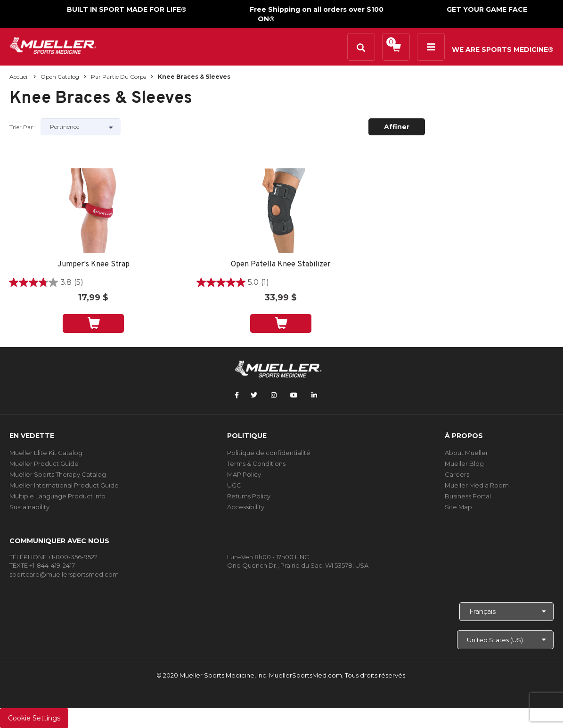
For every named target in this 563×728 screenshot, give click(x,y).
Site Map (458, 507)
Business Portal (468, 496)
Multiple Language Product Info (57, 496)
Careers (457, 474)
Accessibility (246, 507)
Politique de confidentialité (269, 453)
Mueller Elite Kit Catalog (46, 453)
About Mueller (466, 453)
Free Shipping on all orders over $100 (317, 9)
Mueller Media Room (477, 485)
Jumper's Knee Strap (94, 265)
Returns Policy (249, 496)
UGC (234, 485)
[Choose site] (505, 640)
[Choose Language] (506, 612)
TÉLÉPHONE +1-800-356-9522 (53, 557)
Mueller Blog (464, 463)
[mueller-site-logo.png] (53, 45)
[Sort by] (81, 127)
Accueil (19, 77)
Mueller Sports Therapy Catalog (58, 474)
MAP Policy (244, 474)
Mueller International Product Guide (64, 485)
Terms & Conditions (256, 463)
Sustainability (29, 507)
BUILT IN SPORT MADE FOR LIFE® (127, 9)
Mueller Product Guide (44, 463)
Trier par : (23, 127)
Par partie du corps (118, 77)
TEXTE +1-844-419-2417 (42, 565)
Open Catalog (60, 77)
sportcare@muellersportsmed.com (64, 574)
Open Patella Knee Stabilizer (281, 265)
